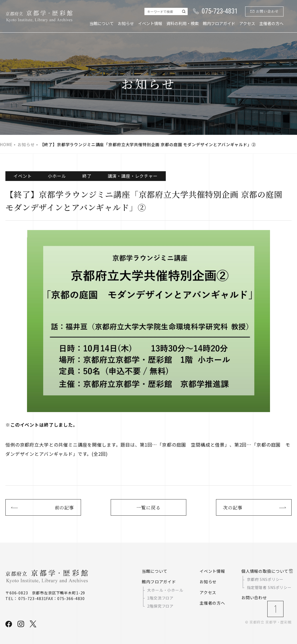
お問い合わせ (264, 11)
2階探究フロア (160, 606)
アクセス (247, 23)
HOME (6, 144)
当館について (102, 23)
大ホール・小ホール (165, 590)
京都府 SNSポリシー (265, 580)
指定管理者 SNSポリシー (269, 587)
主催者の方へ (271, 23)
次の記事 (233, 507)
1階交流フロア (160, 598)
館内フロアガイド (219, 23)
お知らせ (126, 23)
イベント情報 (150, 23)
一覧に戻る (148, 507)
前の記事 (64, 507)
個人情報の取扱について (265, 571)
